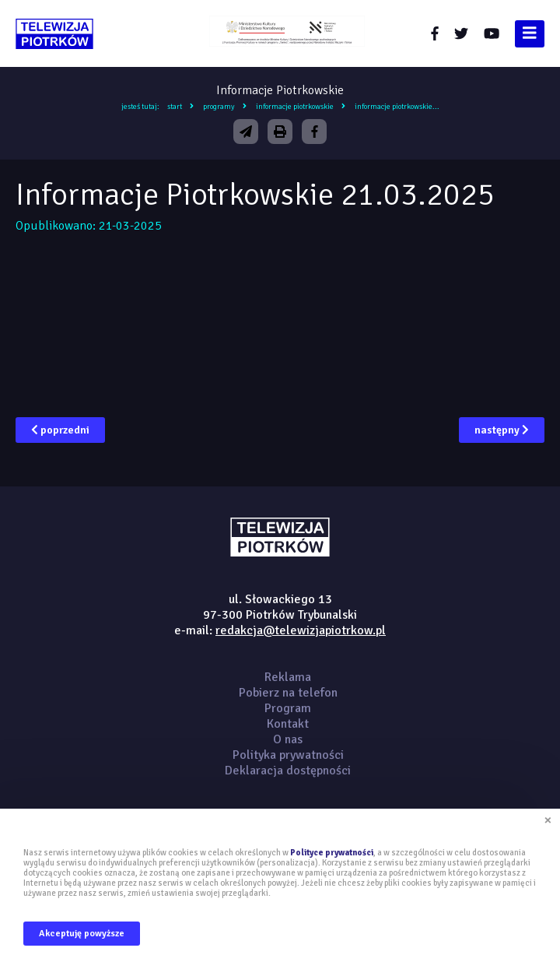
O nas (288, 739)
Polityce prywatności (332, 853)
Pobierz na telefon (288, 693)
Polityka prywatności (288, 755)
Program (288, 708)
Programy (219, 107)
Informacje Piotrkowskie (295, 107)
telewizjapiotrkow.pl (54, 34)
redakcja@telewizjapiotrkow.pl (301, 630)
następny (502, 430)
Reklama (288, 677)
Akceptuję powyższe (82, 934)
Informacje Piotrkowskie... (397, 107)
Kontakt (288, 724)
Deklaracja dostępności (288, 771)
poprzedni (60, 430)
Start (175, 107)
